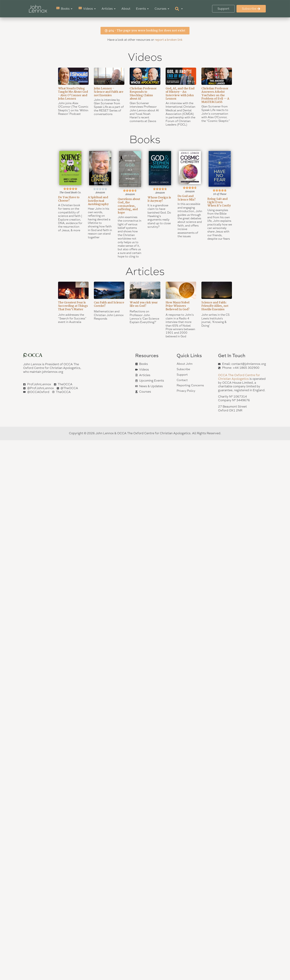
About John (185, 364)
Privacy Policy (186, 392)
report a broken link (169, 40)
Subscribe (184, 370)
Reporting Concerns (191, 386)
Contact (182, 381)
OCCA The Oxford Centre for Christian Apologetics (239, 377)
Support (183, 375)
